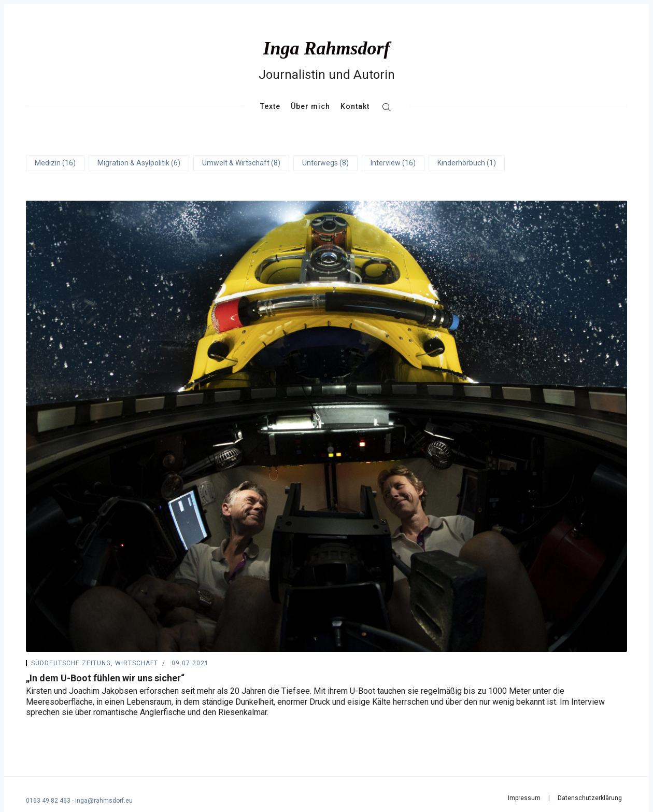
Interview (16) (393, 163)
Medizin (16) (55, 163)
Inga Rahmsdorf (326, 48)
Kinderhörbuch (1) (467, 163)
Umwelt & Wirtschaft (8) (241, 163)
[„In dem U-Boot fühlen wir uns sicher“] (327, 426)
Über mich (310, 106)
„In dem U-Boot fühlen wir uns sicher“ (105, 678)
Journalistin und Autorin (327, 75)
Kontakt (355, 106)
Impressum (524, 798)
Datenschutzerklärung (590, 798)
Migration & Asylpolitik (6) (139, 163)
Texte (270, 106)
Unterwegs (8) (325, 163)
